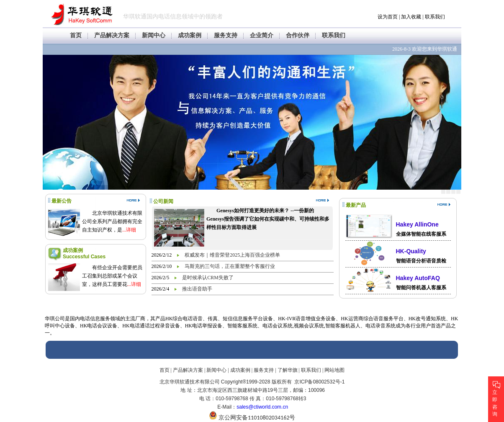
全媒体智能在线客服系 (421, 234)
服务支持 (226, 35)
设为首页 (388, 17)
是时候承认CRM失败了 (208, 278)
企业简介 (262, 35)
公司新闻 (163, 201)
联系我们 (435, 17)
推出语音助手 (197, 289)
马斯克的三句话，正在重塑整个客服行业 (230, 266)
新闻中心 (154, 35)
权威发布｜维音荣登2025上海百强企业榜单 (232, 255)
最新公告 (62, 201)
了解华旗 (288, 370)
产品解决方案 (112, 35)
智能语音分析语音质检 (421, 261)
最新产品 (356, 205)
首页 (76, 35)
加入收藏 (411, 17)
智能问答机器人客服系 (421, 288)
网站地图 (334, 370)
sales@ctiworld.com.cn (262, 407)
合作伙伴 (298, 35)
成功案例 (190, 35)
